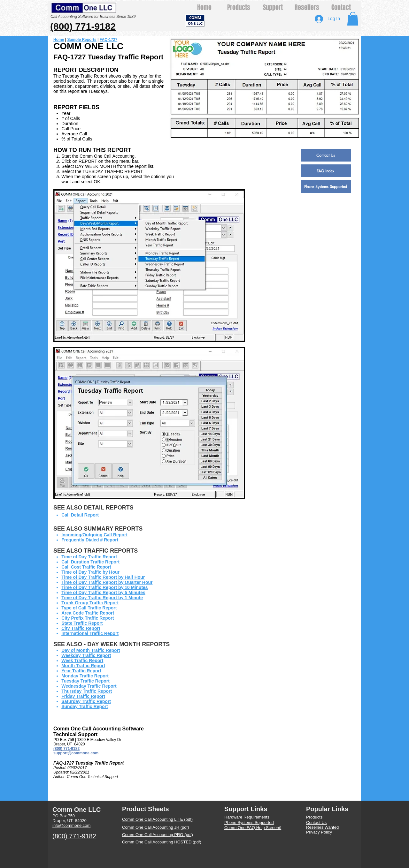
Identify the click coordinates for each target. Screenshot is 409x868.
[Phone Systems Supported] (326, 186)
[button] (353, 19)
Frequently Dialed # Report (90, 540)
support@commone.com (76, 753)
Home (59, 40)
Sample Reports (82, 40)
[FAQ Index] (326, 171)
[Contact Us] (326, 155)
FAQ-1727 (108, 40)
